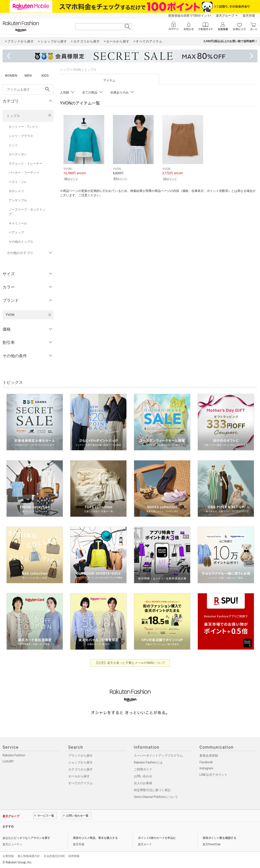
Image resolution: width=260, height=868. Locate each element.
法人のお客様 (143, 783)
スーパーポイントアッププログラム (158, 756)
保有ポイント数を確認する (219, 838)
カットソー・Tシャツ (23, 127)
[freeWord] (28, 89)
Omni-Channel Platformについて (156, 797)
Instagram (206, 768)
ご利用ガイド (143, 769)
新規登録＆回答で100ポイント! (190, 16)
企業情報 (8, 856)
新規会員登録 (209, 756)
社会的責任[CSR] (54, 856)
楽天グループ (225, 16)
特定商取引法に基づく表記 (152, 790)
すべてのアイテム (81, 783)
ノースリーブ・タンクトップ (27, 212)
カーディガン (18, 154)
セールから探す (79, 776)
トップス (13, 116)
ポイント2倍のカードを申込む (157, 838)
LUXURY (8, 761)
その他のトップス (21, 242)
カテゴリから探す (81, 769)
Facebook (206, 762)
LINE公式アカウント (213, 775)
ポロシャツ (16, 191)
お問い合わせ (143, 776)
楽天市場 (249, 16)
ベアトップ (16, 233)
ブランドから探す (81, 756)
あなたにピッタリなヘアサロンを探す (26, 838)
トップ (64, 70)
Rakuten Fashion (14, 755)
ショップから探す (81, 762)
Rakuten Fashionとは (148, 762)
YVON (77, 70)
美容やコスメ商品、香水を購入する (95, 838)
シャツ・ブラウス (21, 136)
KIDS (45, 76)
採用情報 (74, 856)
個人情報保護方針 (29, 856)
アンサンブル (18, 200)
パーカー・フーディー (24, 173)
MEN (28, 76)
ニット (13, 145)
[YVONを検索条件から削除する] (50, 315)
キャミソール (18, 223)
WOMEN (11, 76)
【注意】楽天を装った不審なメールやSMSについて (130, 663)
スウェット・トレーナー (25, 164)
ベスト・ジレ (18, 182)
